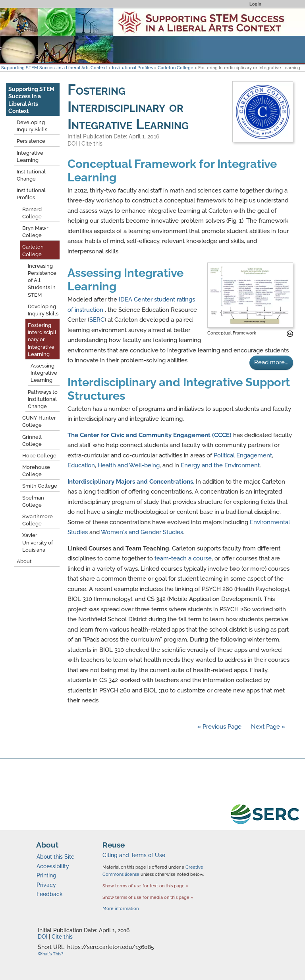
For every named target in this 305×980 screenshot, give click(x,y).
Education (81, 465)
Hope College (39, 456)
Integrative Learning (30, 157)
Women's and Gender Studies (142, 532)
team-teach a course (183, 558)
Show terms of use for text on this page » (146, 886)
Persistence (31, 141)
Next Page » (267, 727)
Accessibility (53, 866)
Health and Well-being (129, 465)
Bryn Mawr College (35, 232)
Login (255, 4)
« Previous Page (219, 727)
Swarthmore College (38, 520)
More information (121, 909)
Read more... (271, 362)
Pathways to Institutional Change (43, 399)
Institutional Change (31, 175)
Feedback (50, 894)
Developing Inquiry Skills (32, 126)
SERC (97, 320)
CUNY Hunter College (39, 421)
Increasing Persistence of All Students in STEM (42, 280)
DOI (72, 144)
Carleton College (176, 68)
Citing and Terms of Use (134, 855)
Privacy (46, 885)
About (24, 561)
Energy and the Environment (220, 465)
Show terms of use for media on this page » (148, 897)
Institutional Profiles (132, 68)
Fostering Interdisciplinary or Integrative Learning (42, 340)
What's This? (50, 954)
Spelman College (33, 501)
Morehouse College (36, 471)
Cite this (92, 144)
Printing (46, 875)
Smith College (40, 486)
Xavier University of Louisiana (38, 542)
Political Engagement (243, 455)
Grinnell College (32, 440)
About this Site (55, 857)
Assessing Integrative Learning (44, 373)
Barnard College (32, 213)
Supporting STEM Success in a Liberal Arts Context (54, 68)
